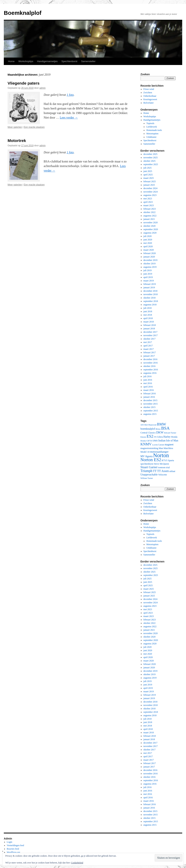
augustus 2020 (150, 233)
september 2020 (151, 229)
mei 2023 (148, 199)
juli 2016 (148, 376)
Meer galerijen (15, 127)
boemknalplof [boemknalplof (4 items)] (148, 429)
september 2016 (151, 370)
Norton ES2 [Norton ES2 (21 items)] (151, 460)
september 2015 (151, 411)
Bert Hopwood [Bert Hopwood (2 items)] (150, 425)
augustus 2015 (150, 414)
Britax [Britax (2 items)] (158, 429)
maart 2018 (149, 322)
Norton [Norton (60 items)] (161, 455)
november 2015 (151, 404)
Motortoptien (152, 134)
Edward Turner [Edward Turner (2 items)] (170, 433)
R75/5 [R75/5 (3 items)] (165, 460)
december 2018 (151, 291)
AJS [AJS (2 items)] (142, 425)
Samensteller (88, 61)
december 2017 (151, 332)
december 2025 (151, 154)
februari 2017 (150, 352)
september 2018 (151, 301)
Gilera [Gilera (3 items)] (160, 437)
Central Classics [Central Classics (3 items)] (148, 433)
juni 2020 (148, 240)
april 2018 (148, 318)
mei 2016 (148, 383)
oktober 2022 (150, 212)
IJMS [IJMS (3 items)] (155, 441)
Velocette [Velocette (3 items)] (162, 475)
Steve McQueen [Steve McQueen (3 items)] (161, 464)
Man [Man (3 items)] (161, 448)
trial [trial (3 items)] (168, 467)
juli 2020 (148, 236)
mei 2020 (148, 243)
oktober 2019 (150, 264)
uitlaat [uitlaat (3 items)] (172, 471)
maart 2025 (149, 178)
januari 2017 (149, 356)
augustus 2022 (150, 216)
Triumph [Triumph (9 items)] (146, 471)
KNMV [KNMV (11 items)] (146, 444)
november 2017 (151, 335)
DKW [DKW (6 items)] (160, 432)
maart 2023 (149, 205)
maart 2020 (149, 250)
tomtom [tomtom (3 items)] (162, 467)
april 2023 (148, 202)
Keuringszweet (150, 99)
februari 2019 (150, 284)
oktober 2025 (150, 161)
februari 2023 (150, 209)
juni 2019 (148, 274)
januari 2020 (149, 257)
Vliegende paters (24, 83)
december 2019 (151, 260)
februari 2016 (150, 394)
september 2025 (151, 164)
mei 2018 (148, 315)
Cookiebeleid (77, 863)
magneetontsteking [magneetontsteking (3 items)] (149, 448)
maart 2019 (149, 281)
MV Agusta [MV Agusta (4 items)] (147, 456)
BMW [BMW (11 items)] (162, 424)
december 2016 (151, 359)
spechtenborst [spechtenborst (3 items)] (147, 464)
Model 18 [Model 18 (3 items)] (145, 452)
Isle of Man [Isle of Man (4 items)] (172, 441)
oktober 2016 (150, 366)
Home (11, 61)
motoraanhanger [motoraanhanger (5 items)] (159, 452)
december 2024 (151, 188)
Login (10, 842)
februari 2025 (150, 181)
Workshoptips (26, 61)
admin (43, 88)
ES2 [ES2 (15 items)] (150, 436)
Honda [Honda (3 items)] (174, 437)
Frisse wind (149, 89)
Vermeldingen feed (15, 845)
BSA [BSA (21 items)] (165, 428)
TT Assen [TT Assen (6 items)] (163, 471)
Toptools (150, 123)
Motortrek (17, 141)
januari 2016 (149, 397)
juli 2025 (148, 168)
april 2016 (148, 387)
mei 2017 (148, 342)
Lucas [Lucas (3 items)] (161, 445)
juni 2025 (148, 171)
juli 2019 (148, 270)
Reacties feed (13, 849)
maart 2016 (149, 390)
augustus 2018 (150, 305)
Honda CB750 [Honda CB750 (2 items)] (146, 441)
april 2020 (148, 246)
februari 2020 (150, 253)
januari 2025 (149, 185)
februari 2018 (150, 325)
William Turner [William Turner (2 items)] (147, 478)
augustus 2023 (150, 195)
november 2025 (151, 158)
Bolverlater (149, 103)
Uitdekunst (151, 137)
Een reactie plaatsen (34, 127)
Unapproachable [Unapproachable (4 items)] (149, 475)
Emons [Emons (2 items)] (143, 437)
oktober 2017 (150, 339)
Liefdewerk (152, 127)
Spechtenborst (69, 61)
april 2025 (148, 175)
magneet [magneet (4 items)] (169, 445)
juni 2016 (148, 380)
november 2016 (151, 363)
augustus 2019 (150, 267)
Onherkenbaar (150, 96)
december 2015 (151, 400)
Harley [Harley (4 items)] (167, 437)
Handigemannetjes (47, 61)
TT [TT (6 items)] (155, 471)
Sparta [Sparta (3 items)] (171, 460)
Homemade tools (154, 130)
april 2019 (148, 277)
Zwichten (148, 93)
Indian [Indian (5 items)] (162, 440)
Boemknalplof (23, 13)
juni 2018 (148, 311)
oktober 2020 (150, 226)
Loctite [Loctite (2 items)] (155, 445)
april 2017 (148, 346)
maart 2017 (149, 349)
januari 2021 (149, 219)
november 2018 (151, 294)
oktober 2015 (150, 407)
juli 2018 (148, 308)
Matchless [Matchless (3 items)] (168, 448)
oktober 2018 (150, 298)
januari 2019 (149, 287)
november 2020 (151, 223)
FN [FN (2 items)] (155, 437)
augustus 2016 (150, 373)
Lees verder (69, 118)
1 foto (70, 95)
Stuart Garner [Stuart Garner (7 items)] (149, 467)
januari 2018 (149, 329)
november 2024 (151, 192)
